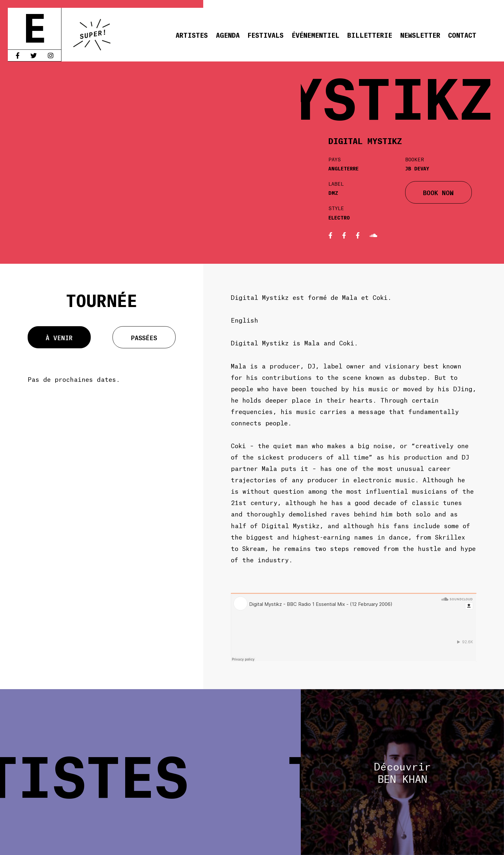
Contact (462, 35)
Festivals (265, 35)
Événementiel (316, 35)
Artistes (192, 35)
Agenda (228, 35)
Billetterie (370, 35)
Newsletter (420, 35)
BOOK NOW (438, 192)
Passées (144, 337)
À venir (59, 337)
